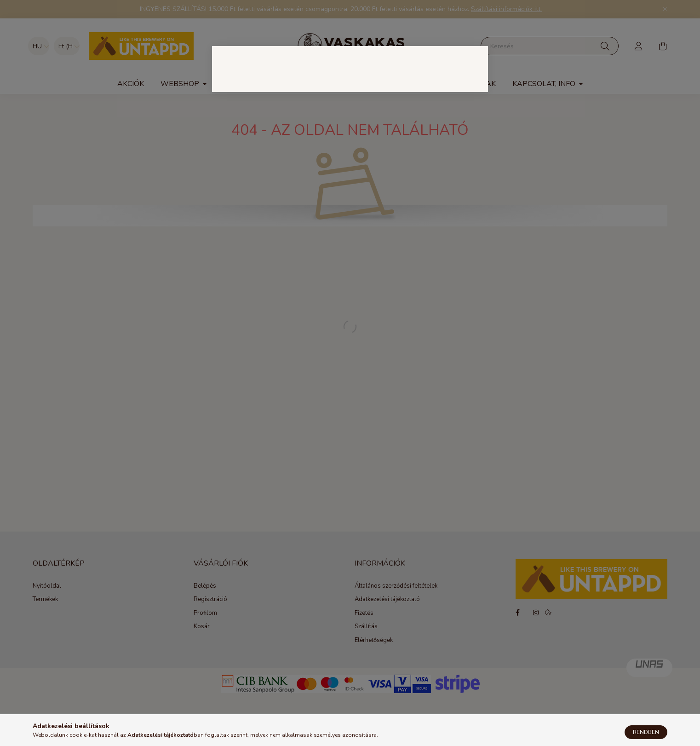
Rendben (646, 732)
